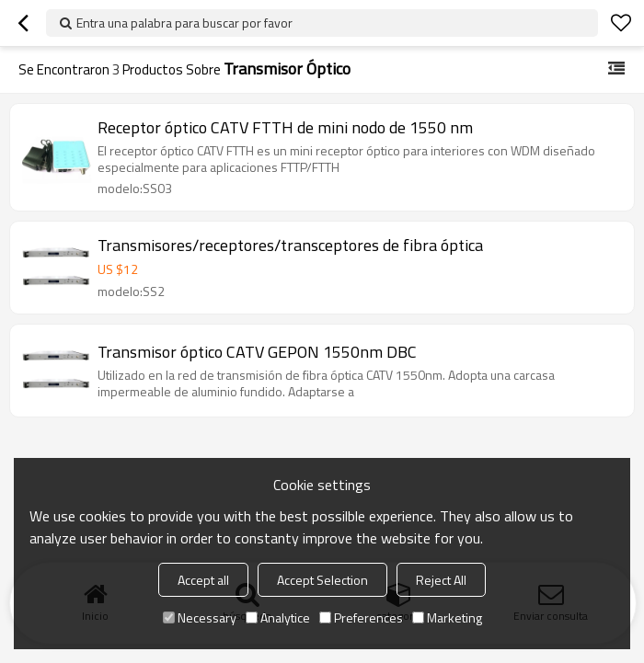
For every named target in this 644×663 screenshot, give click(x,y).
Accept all (203, 580)
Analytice (278, 617)
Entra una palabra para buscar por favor (184, 23)
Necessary (200, 617)
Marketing (447, 617)
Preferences (361, 617)
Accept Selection (322, 580)
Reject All (441, 580)
